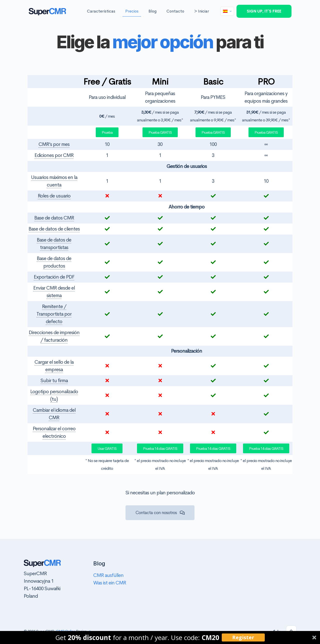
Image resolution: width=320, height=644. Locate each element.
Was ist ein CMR (110, 583)
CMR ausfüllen (108, 575)
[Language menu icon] (227, 11)
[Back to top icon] (291, 631)
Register (243, 637)
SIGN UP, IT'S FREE (264, 11)
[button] (160, 637)
